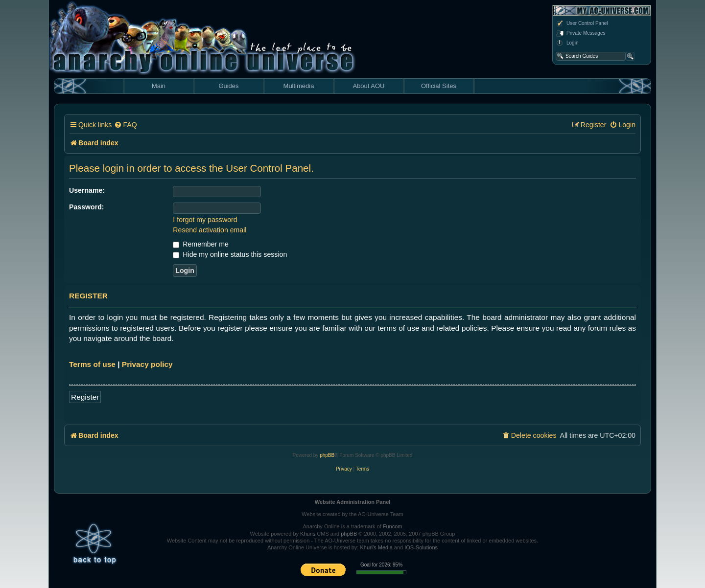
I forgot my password (205, 220)
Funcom (393, 526)
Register (85, 397)
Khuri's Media (376, 547)
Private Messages (580, 33)
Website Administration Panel (353, 502)
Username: (87, 190)
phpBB (327, 455)
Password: (87, 207)
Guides (228, 86)
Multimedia (299, 86)
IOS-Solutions (421, 547)
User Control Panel (582, 23)
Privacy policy (147, 364)
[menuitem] (125, 125)
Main (159, 86)
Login (567, 43)
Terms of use (92, 364)
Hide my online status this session (230, 254)
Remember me (200, 244)
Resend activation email (210, 230)
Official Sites (439, 86)
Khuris (308, 534)
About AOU (368, 86)
